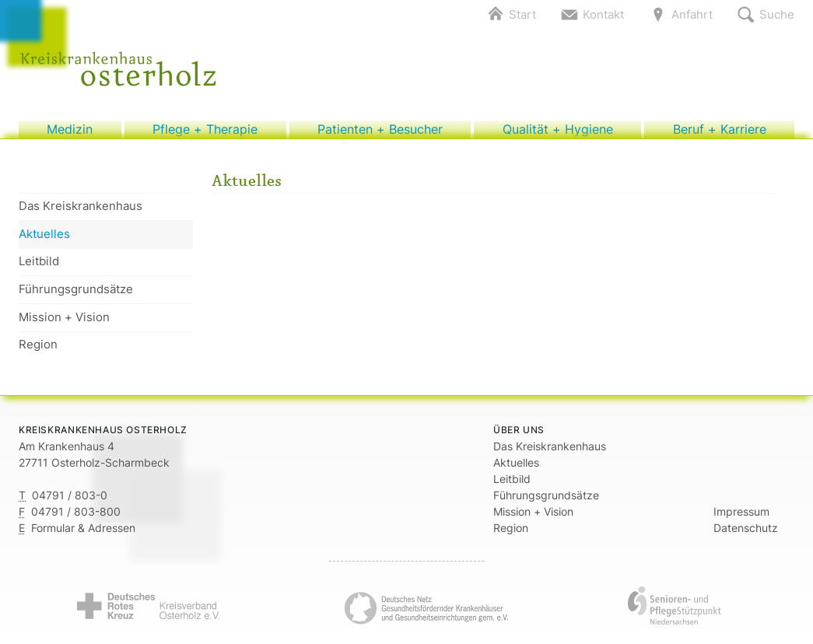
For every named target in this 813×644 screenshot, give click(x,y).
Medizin (70, 133)
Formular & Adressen (83, 536)
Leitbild (39, 269)
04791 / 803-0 (70, 504)
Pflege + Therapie (205, 133)
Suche (777, 14)
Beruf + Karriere (719, 133)
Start (522, 14)
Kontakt (603, 14)
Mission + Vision (64, 325)
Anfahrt (692, 14)
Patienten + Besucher (380, 133)
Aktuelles (44, 241)
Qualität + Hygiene (557, 133)
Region (38, 353)
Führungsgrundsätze (76, 297)
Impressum (741, 520)
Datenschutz (746, 536)
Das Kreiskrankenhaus (81, 214)
